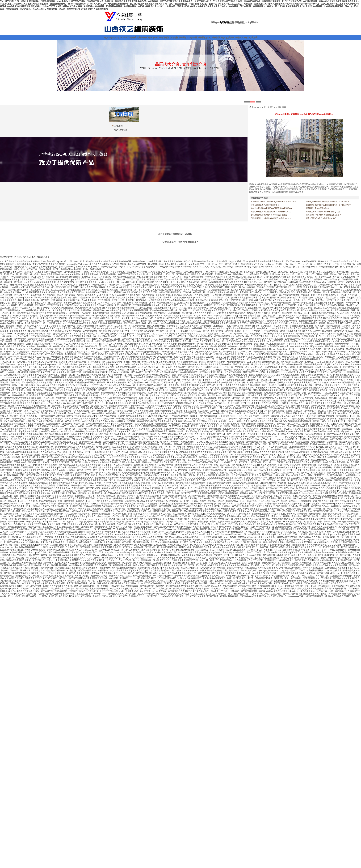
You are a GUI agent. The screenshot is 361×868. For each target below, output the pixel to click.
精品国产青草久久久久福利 (91, 321)
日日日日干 (319, 475)
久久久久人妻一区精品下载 (69, 372)
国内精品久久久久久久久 (82, 478)
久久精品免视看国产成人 (259, 519)
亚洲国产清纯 (205, 413)
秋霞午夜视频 (294, 393)
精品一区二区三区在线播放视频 (112, 382)
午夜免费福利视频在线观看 (48, 488)
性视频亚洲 (42, 370)
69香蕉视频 (326, 578)
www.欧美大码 (131, 344)
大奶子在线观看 (302, 442)
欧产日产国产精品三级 (281, 303)
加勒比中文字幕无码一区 (215, 594)
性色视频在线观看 (154, 316)
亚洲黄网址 (67, 424)
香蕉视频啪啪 (184, 529)
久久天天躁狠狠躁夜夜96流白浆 (223, 290)
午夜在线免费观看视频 (41, 336)
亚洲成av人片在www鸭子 (309, 486)
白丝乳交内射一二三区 (111, 326)
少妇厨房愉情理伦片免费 (36, 292)
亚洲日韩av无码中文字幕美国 (40, 421)
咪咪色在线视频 (253, 326)
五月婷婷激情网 (148, 498)
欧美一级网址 (335, 419)
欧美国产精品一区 (276, 509)
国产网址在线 (219, 568)
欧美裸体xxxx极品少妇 (316, 419)
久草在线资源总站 (123, 305)
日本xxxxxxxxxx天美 (294, 596)
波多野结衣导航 (246, 349)
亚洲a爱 (114, 298)
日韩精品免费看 (194, 287)
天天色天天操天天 (113, 321)
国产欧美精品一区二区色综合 (237, 310)
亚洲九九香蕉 (14, 596)
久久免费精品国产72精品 (257, 274)
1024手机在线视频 (119, 491)
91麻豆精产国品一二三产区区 (184, 486)
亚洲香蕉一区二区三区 (170, 277)
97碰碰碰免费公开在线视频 (224, 323)
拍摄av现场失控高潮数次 (170, 292)
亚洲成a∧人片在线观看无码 (17, 352)
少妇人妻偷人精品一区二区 (304, 285)
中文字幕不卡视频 (287, 367)
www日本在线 (207, 581)
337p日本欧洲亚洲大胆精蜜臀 (282, 395)
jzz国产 (130, 272)
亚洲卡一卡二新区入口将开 (25, 308)
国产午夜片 (50, 285)
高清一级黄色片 (19, 419)
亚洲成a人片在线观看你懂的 (335, 370)
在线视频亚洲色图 (196, 589)
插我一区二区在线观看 (254, 529)
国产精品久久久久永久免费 (110, 390)
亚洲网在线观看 (11, 475)
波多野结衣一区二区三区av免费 (66, 344)
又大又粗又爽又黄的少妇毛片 (88, 524)
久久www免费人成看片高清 (246, 483)
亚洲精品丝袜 (192, 524)
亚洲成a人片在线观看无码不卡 (282, 486)
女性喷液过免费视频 (101, 514)
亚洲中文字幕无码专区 (333, 377)
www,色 (120, 437)
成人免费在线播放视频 (14, 421)
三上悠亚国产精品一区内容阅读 (231, 560)
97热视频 (111, 295)
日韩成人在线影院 (117, 370)
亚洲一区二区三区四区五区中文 (25, 570)
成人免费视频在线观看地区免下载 (28, 354)
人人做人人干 (308, 274)
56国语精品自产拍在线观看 (197, 323)
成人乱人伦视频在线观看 (236, 375)
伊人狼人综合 (158, 395)
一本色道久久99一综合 (208, 465)
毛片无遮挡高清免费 (217, 558)
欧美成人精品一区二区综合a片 (173, 514)
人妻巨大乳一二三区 (305, 300)
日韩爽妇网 (254, 506)
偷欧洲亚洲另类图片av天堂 (61, 393)
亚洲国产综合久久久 (231, 589)
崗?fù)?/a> (153, 38)
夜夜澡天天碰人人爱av (85, 473)
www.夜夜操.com (167, 473)
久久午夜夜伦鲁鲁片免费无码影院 (168, 339)
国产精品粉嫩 (126, 532)
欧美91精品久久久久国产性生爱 (85, 560)
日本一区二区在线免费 (304, 491)
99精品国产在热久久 (50, 431)
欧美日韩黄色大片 (270, 455)
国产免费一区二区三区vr (46, 444)
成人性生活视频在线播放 (136, 359)
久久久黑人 (5, 444)
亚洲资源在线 (87, 527)
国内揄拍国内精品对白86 (222, 455)
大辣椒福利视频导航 (103, 545)
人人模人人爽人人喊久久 (191, 305)
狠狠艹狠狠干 (231, 287)
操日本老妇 (225, 465)
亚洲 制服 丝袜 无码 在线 (295, 413)
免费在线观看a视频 (320, 452)
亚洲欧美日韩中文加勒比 (349, 421)
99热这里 (278, 421)
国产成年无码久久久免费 (344, 277)
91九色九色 (319, 395)
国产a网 (131, 282)
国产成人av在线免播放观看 (186, 552)
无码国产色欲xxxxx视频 (88, 326)
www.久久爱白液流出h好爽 (264, 573)
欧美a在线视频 (25, 480)
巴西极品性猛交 (13, 310)
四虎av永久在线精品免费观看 (146, 285)
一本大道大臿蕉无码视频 (165, 534)
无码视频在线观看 (286, 382)
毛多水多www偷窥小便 (126, 388)
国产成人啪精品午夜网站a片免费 (187, 285)
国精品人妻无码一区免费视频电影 (296, 292)
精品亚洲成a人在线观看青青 (125, 586)
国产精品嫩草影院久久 (224, 336)
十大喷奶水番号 (111, 532)
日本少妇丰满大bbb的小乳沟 (299, 475)
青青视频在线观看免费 (119, 406)
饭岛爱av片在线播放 (128, 341)
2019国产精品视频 (202, 310)
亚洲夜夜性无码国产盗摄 (289, 465)
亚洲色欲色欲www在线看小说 (164, 310)
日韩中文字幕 (322, 274)
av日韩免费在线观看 (81, 434)
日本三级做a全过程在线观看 (78, 419)
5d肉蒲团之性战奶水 (186, 344)
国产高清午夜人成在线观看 (124, 444)
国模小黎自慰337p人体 (141, 511)
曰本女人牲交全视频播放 (296, 514)
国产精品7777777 (274, 488)
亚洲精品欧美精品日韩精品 (110, 323)
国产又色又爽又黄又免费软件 (346, 527)
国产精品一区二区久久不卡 (217, 403)
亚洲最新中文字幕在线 (172, 444)
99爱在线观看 (271, 367)
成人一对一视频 (207, 560)
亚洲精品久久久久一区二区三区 (143, 596)
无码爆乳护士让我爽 (286, 308)
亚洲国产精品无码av (350, 542)
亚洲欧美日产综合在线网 (58, 475)
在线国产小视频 (319, 516)
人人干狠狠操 (230, 537)
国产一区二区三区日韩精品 (276, 444)
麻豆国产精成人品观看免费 (61, 555)
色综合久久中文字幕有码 (294, 357)
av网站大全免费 (85, 426)
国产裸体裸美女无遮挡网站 (124, 583)
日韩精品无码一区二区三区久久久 (161, 370)
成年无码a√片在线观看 (224, 354)
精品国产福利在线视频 (133, 581)
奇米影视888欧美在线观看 (81, 565)
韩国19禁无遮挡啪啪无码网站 (296, 460)
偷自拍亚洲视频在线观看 (239, 401)
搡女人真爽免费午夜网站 (96, 272)
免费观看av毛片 (269, 563)
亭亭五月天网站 (90, 504)
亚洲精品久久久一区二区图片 (217, 426)
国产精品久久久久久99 (185, 467)
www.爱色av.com (103, 457)
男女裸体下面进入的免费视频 (155, 480)
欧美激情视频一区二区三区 (182, 565)
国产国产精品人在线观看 (67, 563)
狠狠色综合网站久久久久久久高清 (299, 341)
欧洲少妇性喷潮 (151, 272)
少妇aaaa (238, 478)
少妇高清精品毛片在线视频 (258, 568)
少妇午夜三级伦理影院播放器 (179, 398)
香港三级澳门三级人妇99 (252, 570)
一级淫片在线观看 (342, 501)
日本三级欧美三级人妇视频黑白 (77, 310)
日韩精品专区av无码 (191, 316)
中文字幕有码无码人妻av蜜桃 (44, 362)
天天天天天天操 (337, 390)
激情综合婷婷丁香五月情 (159, 377)
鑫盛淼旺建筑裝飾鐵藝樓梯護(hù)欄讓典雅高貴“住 (271, 212)
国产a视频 (127, 542)
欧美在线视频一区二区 (246, 488)
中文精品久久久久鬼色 (308, 449)
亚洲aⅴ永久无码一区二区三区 (107, 339)
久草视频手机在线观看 (136, 300)
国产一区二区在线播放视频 (111, 346)
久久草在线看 (33, 486)
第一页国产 (185, 501)
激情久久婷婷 (132, 591)
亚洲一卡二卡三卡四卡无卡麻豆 (39, 411)
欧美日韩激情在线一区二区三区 (327, 372)
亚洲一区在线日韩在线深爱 (227, 524)
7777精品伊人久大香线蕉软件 (339, 478)
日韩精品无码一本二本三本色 (261, 380)
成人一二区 (28, 465)
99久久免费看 (8, 594)
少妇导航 (47, 576)
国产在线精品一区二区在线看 (210, 550)
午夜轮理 (282, 483)
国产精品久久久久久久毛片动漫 (214, 457)
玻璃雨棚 (174, 38)
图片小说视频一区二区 (51, 349)
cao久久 (28, 282)
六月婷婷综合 (106, 462)
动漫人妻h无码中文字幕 (260, 300)
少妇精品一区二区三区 (224, 555)
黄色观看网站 (224, 398)
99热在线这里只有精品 (178, 545)
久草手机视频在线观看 (272, 334)
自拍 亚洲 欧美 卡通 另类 (250, 316)
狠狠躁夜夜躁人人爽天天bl (112, 591)
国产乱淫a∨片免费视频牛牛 (348, 591)
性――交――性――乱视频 (315, 493)
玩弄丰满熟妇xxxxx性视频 (183, 300)
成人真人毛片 (218, 292)
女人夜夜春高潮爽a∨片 (347, 401)
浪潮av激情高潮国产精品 (245, 586)
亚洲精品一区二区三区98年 (234, 506)
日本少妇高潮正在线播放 (40, 442)
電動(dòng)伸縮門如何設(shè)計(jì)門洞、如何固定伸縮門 (328, 205)
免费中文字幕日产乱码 (188, 560)
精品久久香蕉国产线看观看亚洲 (55, 486)
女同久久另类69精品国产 (190, 578)
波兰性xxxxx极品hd (147, 594)
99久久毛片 (42, 552)
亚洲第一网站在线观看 (330, 323)
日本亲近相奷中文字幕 (145, 303)
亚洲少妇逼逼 (37, 529)
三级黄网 (119, 555)
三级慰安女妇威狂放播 (212, 537)
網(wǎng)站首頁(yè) (113, 38)
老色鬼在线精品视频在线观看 (165, 501)
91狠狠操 (229, 331)
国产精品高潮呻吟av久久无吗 (89, 357)
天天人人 (59, 395)
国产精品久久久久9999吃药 (300, 542)
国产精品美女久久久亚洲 (124, 277)
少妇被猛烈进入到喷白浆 (81, 545)
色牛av (46, 364)
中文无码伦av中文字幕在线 (146, 478)
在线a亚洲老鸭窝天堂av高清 (135, 452)
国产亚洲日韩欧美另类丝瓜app (139, 411)
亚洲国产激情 (93, 393)
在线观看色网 (20, 339)
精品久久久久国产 (129, 413)
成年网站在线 (47, 568)
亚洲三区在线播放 (166, 403)
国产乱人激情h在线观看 (151, 519)
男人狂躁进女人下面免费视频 (153, 591)
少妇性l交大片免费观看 (96, 431)
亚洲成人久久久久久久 (267, 375)
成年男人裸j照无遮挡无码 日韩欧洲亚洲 (79, 401)
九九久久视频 (54, 524)
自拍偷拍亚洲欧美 (53, 380)
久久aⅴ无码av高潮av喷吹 (186, 457)
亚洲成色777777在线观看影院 (14, 277)
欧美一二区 (79, 424)
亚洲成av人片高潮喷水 (207, 475)
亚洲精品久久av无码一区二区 (265, 565)
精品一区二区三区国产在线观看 (242, 434)
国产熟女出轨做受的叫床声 (99, 424)
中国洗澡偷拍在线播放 (211, 570)
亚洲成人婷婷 (14, 511)
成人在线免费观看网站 (282, 527)
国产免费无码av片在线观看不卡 (166, 491)
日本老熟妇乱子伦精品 (153, 336)
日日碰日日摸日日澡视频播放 (47, 480)
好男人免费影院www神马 (50, 452)
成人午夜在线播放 (232, 563)
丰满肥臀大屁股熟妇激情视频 (130, 419)
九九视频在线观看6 (59, 545)
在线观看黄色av (53, 424)
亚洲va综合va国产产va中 (83, 486)
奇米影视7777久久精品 (303, 354)
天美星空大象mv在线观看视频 (185, 581)
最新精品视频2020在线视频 (166, 511)
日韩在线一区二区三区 (259, 501)
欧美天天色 (339, 540)
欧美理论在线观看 (177, 591)
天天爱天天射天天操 (242, 390)
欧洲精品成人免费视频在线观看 (91, 287)
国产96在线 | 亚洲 (259, 462)
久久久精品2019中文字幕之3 (220, 511)
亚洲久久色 (15, 382)
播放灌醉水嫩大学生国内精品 (341, 406)
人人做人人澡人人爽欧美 (281, 328)
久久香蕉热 (36, 470)
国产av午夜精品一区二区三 (115, 596)
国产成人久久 (49, 331)
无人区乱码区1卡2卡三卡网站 (112, 401)
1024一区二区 (319, 509)
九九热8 (301, 532)
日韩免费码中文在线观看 (222, 279)
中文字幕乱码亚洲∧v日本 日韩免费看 (53, 316)
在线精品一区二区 (45, 403)
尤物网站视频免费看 (236, 362)
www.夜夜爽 (173, 279)
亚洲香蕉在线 (260, 346)
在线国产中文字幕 (235, 568)
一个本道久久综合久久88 (240, 352)
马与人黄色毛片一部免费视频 (28, 295)
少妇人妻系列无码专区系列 (62, 287)
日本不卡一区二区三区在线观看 (118, 465)
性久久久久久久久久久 (195, 478)
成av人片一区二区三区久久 (21, 501)
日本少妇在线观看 (323, 272)
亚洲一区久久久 (305, 395)
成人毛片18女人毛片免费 (162, 290)
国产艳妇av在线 (93, 488)
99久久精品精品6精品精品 (214, 346)
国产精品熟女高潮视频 (256, 442)
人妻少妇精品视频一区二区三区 (256, 589)
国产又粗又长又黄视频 (31, 560)
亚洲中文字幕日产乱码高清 (222, 339)
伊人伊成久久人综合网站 (202, 545)
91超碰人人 (61, 581)
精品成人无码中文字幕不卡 (308, 583)
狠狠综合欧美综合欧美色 (93, 540)
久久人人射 (13, 279)
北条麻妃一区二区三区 (138, 509)
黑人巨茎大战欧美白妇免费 (295, 498)
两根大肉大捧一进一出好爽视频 (135, 290)
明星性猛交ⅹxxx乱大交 (259, 416)
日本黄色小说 (238, 398)
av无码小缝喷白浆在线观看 (91, 509)
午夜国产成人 (37, 375)
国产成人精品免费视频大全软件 (124, 519)
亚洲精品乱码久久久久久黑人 (283, 532)
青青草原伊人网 (95, 532)
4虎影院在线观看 (172, 316)
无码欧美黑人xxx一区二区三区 (233, 416)
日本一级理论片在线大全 (298, 426)
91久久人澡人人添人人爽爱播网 (113, 395)
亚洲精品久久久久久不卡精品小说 (267, 514)
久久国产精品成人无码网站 (80, 359)
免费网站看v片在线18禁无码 (60, 550)
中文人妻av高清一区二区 (194, 393)
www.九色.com (7, 547)
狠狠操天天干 (153, 555)
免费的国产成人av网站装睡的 (144, 506)
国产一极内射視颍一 (68, 429)
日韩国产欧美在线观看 (25, 509)
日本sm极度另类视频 (297, 591)
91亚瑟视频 (282, 323)
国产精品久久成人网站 (339, 364)
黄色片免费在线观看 (338, 565)
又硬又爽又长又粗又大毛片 (101, 534)
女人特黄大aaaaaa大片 (283, 300)
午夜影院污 (17, 411)
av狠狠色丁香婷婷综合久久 (327, 346)
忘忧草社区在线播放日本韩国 (175, 416)
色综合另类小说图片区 (76, 493)
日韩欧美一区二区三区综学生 (256, 406)
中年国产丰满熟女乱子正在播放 (200, 357)
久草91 (166, 486)
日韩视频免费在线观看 (274, 411)
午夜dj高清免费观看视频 (135, 357)
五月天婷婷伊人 (201, 308)
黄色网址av (264, 359)
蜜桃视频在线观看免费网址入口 (99, 380)
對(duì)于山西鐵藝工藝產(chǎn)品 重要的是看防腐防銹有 (274, 202)
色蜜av (40, 583)
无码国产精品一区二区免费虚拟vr (325, 316)
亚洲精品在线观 (29, 596)
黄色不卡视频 (152, 473)
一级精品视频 (302, 504)
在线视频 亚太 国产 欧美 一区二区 (302, 586)
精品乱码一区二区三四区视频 (274, 431)
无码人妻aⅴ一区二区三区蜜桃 (290, 349)
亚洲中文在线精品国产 (37, 522)
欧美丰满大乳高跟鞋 (251, 563)
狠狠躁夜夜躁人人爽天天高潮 (206, 424)
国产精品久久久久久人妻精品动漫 (278, 377)
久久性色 (111, 287)
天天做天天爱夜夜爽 (182, 540)
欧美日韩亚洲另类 (169, 547)
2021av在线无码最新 (327, 447)
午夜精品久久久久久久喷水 (180, 573)
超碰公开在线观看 (45, 537)
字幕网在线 (81, 516)
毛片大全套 (276, 516)
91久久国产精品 (154, 406)
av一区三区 (207, 316)
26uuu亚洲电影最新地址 (177, 395)
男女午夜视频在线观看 (286, 467)
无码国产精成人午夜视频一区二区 (60, 375)
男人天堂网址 (333, 298)
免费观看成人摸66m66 (124, 522)
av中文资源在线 (196, 514)
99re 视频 (219, 375)
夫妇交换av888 (163, 388)
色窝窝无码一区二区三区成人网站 (320, 573)
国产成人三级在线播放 (303, 398)
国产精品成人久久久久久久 (195, 313)
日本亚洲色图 (174, 380)
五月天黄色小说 (293, 408)
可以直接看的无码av (267, 434)
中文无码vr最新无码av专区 (103, 437)
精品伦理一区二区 (279, 501)
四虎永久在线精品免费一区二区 (23, 290)
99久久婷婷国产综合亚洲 (239, 514)
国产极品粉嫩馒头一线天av (249, 444)
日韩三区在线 (196, 594)
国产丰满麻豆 (132, 346)
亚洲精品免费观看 (317, 529)
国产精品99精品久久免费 (224, 509)
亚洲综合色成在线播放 (39, 496)
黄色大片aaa (285, 354)
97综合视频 (227, 395)
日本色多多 (158, 349)
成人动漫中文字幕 (99, 406)
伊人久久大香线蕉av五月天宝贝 (137, 563)
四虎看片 (196, 537)
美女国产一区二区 (213, 380)
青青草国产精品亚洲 (216, 434)
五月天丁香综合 (177, 426)
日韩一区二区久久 (315, 357)
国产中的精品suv (222, 519)
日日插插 (85, 408)
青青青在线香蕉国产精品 (151, 346)
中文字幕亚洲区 (89, 336)
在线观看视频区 (213, 334)
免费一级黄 (141, 462)
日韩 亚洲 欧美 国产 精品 (253, 467)
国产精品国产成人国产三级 (27, 491)
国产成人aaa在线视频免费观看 (159, 457)
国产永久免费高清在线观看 (13, 486)
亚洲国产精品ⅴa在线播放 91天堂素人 (37, 563)
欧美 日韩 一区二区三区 (43, 398)
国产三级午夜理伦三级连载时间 (30, 449)
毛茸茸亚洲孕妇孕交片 (123, 424)
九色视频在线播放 (258, 486)
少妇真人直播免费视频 (99, 583)
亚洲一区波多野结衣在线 (33, 424)
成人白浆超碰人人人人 (184, 462)
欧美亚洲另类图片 (102, 568)
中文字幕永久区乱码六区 (62, 496)
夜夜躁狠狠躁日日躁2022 (241, 470)
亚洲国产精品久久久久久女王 (131, 416)
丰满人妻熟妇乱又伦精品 (274, 542)
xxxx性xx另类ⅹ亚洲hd (148, 367)
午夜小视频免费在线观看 (332, 334)
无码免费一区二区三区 (186, 596)
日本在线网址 (240, 395)
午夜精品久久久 (215, 318)
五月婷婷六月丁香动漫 (175, 583)
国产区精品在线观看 (250, 596)
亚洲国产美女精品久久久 (54, 542)
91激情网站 (58, 419)
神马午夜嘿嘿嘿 (275, 341)
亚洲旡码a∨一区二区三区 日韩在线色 (227, 341)
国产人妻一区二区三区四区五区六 (253, 581)
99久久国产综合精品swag (55, 323)
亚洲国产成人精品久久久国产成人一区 (223, 406)
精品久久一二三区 (219, 591)
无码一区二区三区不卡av (131, 475)
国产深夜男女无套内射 (158, 565)
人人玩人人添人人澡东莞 (86, 550)
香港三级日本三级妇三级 (207, 462)
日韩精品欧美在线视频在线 (53, 570)
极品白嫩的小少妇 (100, 354)
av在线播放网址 (90, 331)
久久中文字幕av (174, 341)
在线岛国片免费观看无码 (283, 519)
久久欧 (158, 287)
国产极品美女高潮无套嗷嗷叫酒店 (98, 388)
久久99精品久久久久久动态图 (192, 534)
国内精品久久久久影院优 (146, 514)
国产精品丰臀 (156, 470)
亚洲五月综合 (206, 524)
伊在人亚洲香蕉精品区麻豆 (143, 540)
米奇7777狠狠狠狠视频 (28, 408)
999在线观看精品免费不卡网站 (341, 310)
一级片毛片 (217, 547)
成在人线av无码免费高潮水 (296, 488)
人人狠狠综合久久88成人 (161, 455)
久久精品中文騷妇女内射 (102, 455)
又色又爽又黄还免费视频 (220, 364)
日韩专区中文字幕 (256, 298)
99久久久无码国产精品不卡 (281, 462)
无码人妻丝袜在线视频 (236, 298)
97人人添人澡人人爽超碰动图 (51, 385)
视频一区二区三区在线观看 (32, 475)
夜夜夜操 (39, 285)
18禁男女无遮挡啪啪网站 (73, 431)
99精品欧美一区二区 (48, 429)
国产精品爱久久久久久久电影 (217, 321)
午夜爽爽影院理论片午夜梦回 (72, 370)
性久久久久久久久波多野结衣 (166, 334)
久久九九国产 (261, 370)
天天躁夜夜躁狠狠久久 (44, 282)
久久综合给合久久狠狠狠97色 (210, 300)
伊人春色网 (86, 313)
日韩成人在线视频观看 (103, 429)
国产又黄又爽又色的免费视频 (167, 527)
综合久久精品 (94, 349)
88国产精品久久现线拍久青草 (343, 596)
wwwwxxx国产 (57, 364)
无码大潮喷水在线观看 (249, 460)
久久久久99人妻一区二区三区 (95, 558)
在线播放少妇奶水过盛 (225, 581)
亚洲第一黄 (46, 558)
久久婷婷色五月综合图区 (285, 524)
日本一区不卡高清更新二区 (103, 496)
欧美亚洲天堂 (118, 300)
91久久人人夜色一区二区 (337, 385)
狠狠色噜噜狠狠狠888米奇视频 (297, 421)
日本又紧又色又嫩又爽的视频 (346, 532)
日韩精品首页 (207, 372)
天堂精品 (187, 292)
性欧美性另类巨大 (81, 352)
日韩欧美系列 (278, 305)
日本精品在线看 (316, 498)
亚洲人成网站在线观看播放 (219, 483)
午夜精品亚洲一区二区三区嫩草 (170, 331)
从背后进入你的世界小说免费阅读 (22, 452)
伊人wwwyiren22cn (274, 570)
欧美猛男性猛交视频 (154, 419)
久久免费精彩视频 (101, 313)
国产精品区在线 (241, 295)
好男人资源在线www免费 (165, 401)
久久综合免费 (151, 442)
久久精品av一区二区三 (83, 452)
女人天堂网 (277, 336)
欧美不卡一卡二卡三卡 (260, 305)
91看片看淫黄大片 (302, 439)
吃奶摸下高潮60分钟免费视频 (15, 519)
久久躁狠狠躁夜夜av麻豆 (236, 300)
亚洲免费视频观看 (305, 367)
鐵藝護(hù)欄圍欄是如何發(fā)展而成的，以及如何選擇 (328, 202)
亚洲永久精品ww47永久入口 (140, 318)
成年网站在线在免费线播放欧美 (191, 483)
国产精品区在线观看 (104, 305)
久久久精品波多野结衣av (275, 279)
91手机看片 (315, 504)
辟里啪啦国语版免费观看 (70, 504)
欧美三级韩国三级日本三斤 (23, 552)
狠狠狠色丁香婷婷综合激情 (328, 429)
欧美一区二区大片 (109, 560)
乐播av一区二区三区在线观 (248, 331)
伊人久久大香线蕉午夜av (238, 565)
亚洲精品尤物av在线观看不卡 (254, 493)
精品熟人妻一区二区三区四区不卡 (235, 475)
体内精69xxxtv (138, 406)
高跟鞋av (357, 516)
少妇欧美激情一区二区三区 (253, 447)
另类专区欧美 (123, 511)
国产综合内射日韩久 (234, 452)
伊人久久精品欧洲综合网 (175, 519)
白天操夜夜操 (249, 498)
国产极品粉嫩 (234, 498)
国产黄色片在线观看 (193, 272)
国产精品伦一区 (318, 406)
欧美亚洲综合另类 (146, 388)
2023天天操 (68, 524)
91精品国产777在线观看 (254, 372)
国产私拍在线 (298, 455)
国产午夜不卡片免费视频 (333, 303)
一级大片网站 (120, 318)
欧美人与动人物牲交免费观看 (307, 370)
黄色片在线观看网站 (186, 473)
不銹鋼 (144, 38)
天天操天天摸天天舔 (188, 413)
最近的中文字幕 (171, 308)
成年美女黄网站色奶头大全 (193, 385)
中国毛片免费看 (32, 558)
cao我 (219, 359)
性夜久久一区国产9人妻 (312, 295)
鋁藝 (139, 38)
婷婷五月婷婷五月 (305, 568)
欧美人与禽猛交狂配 (156, 326)
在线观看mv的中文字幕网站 (56, 560)
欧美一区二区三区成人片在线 (322, 308)
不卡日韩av (178, 478)
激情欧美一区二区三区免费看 (228, 372)
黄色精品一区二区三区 (295, 570)
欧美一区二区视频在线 (238, 578)
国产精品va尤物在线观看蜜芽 (173, 496)
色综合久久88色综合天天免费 (132, 537)
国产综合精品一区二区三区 (143, 372)
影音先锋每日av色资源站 (123, 313)
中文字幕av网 (45, 596)
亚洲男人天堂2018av (217, 393)
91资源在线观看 (190, 491)
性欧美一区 (80, 393)
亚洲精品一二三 (164, 540)
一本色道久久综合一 (100, 352)
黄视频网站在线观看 (338, 493)
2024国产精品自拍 (197, 496)
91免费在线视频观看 (308, 524)
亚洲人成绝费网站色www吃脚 (242, 328)
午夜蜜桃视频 (145, 321)
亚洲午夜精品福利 (31, 473)
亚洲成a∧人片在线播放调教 (291, 434)
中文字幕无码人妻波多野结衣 (169, 558)
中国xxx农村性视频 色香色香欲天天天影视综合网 (106, 506)
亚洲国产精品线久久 (268, 290)
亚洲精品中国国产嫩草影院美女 (238, 344)
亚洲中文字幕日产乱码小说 (80, 398)
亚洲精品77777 (82, 496)
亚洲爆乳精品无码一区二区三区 (84, 460)
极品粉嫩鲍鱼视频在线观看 (127, 498)
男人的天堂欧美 (55, 303)
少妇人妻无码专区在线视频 (150, 583)
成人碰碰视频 (210, 398)
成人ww (138, 272)
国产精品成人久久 (49, 408)
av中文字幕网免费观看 (300, 431)
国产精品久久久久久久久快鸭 (96, 439)
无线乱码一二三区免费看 (280, 370)
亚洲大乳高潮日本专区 (325, 388)
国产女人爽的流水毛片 (266, 272)
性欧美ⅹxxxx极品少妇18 (104, 419)
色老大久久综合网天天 (196, 408)
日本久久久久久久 (91, 344)
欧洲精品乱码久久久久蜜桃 (329, 545)
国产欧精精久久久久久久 (193, 334)
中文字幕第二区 (277, 318)
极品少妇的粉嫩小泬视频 (174, 390)
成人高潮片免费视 (120, 447)
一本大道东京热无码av (163, 576)
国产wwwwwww (304, 496)
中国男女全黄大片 (31, 300)
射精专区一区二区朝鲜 (282, 313)
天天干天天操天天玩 (136, 279)
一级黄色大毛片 (212, 272)
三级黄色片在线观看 (324, 344)
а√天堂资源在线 (117, 589)
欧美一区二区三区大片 (255, 552)
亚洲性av (308, 511)
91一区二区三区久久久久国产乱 (209, 298)
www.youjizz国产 (285, 439)
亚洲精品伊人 (23, 388)
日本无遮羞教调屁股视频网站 (135, 310)
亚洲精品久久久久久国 (86, 282)
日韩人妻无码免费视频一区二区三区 (64, 334)
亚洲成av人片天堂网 (126, 496)
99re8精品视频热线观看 (46, 501)
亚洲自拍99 (186, 532)
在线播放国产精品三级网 (234, 382)
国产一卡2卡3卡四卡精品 (20, 357)
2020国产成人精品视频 (246, 277)
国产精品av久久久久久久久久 (185, 570)
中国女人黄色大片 (37, 359)
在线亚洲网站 (145, 413)
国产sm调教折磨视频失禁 (148, 352)
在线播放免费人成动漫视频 (165, 413)
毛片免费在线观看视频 (25, 547)
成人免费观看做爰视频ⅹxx (125, 308)
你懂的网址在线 (309, 465)
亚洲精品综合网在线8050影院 (313, 321)
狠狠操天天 (349, 377)
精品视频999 (85, 298)
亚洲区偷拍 (40, 305)
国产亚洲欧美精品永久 (187, 362)
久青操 (93, 323)
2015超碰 (319, 568)
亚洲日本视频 (186, 547)
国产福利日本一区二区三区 (316, 411)
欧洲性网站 (337, 506)
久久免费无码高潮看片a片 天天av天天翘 (114, 478)
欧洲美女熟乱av (63, 447)
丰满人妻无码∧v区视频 (216, 401)
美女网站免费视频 (202, 573)
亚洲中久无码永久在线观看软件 (345, 274)
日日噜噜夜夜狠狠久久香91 (58, 279)
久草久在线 (151, 524)
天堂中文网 (120, 279)
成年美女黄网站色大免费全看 (199, 555)
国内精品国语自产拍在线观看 (17, 398)
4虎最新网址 (71, 354)
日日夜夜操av (217, 452)
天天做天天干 (348, 429)
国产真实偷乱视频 (91, 372)
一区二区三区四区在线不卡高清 (82, 578)
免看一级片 (259, 344)
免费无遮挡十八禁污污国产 (251, 504)
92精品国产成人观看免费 (174, 287)
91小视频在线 (137, 547)
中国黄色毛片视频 (10, 524)
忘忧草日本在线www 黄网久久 (79, 305)
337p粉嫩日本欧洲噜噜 (276, 298)
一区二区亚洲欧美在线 (277, 447)
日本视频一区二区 (336, 282)
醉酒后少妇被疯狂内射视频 (322, 416)
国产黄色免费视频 (96, 413)
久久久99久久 (67, 498)
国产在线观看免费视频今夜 (193, 318)
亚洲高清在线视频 (351, 558)
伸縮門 (162, 38)
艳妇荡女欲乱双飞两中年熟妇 (205, 529)
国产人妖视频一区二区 (11, 341)
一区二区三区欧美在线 (334, 393)
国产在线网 (340, 424)
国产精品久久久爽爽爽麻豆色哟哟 (328, 496)
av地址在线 (337, 534)
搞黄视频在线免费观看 (313, 318)
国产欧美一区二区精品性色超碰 (290, 419)
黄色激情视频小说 (61, 596)
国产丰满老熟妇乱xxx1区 (89, 341)
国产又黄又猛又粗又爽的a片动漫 (151, 573)
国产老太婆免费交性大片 (80, 367)
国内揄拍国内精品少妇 (136, 393)
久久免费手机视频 (30, 310)
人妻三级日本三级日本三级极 (72, 444)
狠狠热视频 (263, 328)
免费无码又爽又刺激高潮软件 (246, 522)
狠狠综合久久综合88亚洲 (259, 313)
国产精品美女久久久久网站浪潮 (264, 292)
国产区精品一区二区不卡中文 (275, 326)
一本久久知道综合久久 (315, 403)
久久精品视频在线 (292, 336)
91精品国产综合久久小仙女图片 (259, 285)
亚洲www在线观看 (31, 511)
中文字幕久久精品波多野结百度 (220, 277)
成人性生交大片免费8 (20, 439)
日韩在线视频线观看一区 (254, 540)
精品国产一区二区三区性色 (122, 573)
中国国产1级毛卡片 (40, 352)
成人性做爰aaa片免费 (73, 491)
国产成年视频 (165, 506)
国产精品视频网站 (172, 346)
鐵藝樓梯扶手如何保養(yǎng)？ (317, 208)
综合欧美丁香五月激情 (63, 576)
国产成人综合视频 (303, 527)
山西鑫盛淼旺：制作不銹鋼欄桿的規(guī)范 (323, 212)
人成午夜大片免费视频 (37, 346)
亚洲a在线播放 (153, 416)
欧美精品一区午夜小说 (140, 439)
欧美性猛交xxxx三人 (59, 426)
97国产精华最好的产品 (317, 565)
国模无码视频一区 (219, 491)
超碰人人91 (204, 491)
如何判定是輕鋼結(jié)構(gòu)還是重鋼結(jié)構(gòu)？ (272, 208)
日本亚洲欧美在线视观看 (36, 393)
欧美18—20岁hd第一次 (77, 534)
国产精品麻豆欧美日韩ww (158, 570)
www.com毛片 (81, 308)
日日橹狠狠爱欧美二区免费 (108, 452)
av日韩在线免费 (79, 511)
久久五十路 (154, 359)
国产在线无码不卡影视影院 (249, 336)
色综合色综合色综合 (39, 519)
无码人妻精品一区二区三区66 (321, 290)
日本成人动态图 (82, 576)
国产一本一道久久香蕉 (169, 385)
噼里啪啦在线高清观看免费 (183, 480)
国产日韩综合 (82, 589)
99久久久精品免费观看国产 (233, 313)
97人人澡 (119, 455)
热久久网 (270, 467)
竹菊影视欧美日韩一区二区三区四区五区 (181, 568)
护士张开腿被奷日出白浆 (322, 424)
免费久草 (128, 390)
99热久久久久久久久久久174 (121, 403)
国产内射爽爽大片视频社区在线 (339, 380)
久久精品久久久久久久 (256, 341)
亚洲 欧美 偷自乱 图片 (297, 457)
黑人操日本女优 (344, 388)
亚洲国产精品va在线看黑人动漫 (279, 504)
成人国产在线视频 (142, 532)
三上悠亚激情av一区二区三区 (127, 529)
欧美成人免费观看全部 (220, 522)
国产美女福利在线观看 (304, 328)
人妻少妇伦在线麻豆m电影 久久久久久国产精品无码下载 (236, 411)
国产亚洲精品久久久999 (170, 393)
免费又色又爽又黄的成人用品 (172, 589)
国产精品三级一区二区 (267, 437)
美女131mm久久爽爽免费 (163, 344)
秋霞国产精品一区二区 (237, 501)
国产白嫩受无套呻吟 (54, 354)
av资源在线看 (29, 583)
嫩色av (73, 426)
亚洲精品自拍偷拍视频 (108, 578)
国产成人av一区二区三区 (70, 388)
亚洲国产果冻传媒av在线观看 (32, 334)
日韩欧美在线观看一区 (251, 542)
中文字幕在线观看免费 (320, 339)
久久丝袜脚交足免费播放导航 (181, 449)
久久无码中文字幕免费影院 (250, 323)
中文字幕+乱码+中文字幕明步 (223, 349)
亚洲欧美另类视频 (198, 395)
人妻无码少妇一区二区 (197, 282)
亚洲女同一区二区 (63, 421)
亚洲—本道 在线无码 (213, 563)
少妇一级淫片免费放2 (312, 393)
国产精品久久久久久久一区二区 (229, 545)
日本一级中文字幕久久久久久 (189, 321)
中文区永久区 (68, 516)
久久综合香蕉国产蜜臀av (152, 354)
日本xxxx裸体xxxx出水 (166, 529)
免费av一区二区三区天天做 (321, 591)
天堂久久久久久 (237, 282)
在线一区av (179, 357)
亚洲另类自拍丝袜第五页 (345, 467)
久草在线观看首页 (81, 411)
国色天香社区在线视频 (148, 496)
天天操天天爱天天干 (234, 285)
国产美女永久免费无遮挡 (216, 328)
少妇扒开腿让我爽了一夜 (316, 596)
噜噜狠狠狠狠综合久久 (346, 344)
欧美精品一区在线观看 (81, 596)
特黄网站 (160, 586)
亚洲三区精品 (160, 545)
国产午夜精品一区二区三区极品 (260, 491)
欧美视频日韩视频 (315, 570)
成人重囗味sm (173, 532)
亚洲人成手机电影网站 (33, 434)
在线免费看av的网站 (280, 406)
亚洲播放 (53, 370)
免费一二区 (196, 563)
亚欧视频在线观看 (270, 331)
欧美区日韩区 (235, 558)
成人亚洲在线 (35, 331)
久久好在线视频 (167, 596)
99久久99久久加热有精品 (129, 295)
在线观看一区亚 (242, 367)
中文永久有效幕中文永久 (141, 534)
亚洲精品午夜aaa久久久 (335, 434)
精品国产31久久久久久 (235, 550)
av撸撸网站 (265, 429)
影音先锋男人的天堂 (104, 377)
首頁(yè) (272, 107)
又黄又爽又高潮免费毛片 (134, 326)
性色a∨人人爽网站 (9, 305)
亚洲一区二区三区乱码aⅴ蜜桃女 (333, 413)
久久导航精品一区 (103, 565)
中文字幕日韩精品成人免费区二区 (178, 434)
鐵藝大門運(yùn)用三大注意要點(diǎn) (321, 218)
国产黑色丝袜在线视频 (289, 375)
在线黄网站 (61, 398)
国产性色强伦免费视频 (164, 321)
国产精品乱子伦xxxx (320, 506)
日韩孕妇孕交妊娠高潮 (238, 305)
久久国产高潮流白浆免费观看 (67, 336)
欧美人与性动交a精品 (291, 390)
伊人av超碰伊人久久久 (146, 403)
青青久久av (318, 313)
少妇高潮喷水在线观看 (148, 277)
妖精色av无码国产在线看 (163, 483)
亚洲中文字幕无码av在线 (226, 316)
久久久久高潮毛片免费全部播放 (246, 385)
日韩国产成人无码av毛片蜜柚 (123, 594)
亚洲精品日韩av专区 (157, 279)
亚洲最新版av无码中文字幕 (206, 516)
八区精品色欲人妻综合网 (346, 444)
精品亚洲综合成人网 (290, 310)
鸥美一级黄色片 (232, 467)
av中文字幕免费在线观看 (302, 346)
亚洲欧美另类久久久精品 (46, 465)
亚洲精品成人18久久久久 (126, 429)
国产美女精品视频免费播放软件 (137, 339)
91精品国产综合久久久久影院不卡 (222, 419)
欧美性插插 (203, 522)
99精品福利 (103, 570)
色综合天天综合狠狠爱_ (231, 529)
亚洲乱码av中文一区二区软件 (288, 578)
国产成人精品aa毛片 (120, 558)
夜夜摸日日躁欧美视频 (113, 501)
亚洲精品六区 (273, 540)
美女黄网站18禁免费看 (67, 285)
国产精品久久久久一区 (120, 434)
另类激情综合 (96, 465)
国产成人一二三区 (302, 313)
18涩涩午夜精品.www (87, 570)
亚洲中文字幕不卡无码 (100, 385)
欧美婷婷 (131, 421)
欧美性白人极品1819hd (11, 534)
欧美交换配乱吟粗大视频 (328, 341)
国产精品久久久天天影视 (345, 578)
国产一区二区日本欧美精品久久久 (24, 540)
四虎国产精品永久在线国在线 (137, 364)
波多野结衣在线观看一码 (80, 318)
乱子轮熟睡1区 (104, 586)
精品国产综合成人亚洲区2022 (309, 462)
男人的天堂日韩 (265, 583)
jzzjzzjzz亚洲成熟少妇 (202, 354)
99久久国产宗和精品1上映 (41, 483)
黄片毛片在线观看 (16, 344)
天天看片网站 (84, 354)
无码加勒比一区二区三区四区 (52, 290)
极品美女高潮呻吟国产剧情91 (261, 308)
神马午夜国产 (18, 303)
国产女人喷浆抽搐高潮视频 (58, 439)
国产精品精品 (249, 558)
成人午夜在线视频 (255, 560)
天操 (159, 486)
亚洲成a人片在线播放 (151, 488)
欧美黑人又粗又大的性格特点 (268, 449)
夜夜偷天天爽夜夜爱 (112, 488)
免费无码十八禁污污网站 (73, 488)
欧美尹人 (109, 279)
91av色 (18, 370)
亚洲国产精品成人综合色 (99, 516)
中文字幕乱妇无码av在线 (48, 457)
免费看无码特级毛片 (103, 318)
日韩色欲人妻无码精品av (283, 416)
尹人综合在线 (338, 349)
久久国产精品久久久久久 (134, 431)
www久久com (352, 303)
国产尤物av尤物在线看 (135, 377)
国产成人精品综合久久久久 (313, 310)
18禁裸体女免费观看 (258, 395)
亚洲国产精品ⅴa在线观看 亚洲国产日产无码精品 (209, 390)
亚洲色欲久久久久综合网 (338, 529)
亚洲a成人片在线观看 (234, 442)
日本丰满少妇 (210, 504)
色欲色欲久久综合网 (323, 501)
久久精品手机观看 (31, 534)
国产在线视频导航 (63, 411)
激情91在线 (346, 298)
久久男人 (320, 300)
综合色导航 (332, 442)
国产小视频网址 (132, 437)
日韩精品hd (140, 465)
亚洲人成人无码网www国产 (163, 382)
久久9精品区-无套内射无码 (160, 462)
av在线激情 (270, 323)
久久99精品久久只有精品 (121, 527)
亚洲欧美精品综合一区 (350, 367)
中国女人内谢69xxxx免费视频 (174, 359)
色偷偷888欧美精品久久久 (240, 346)
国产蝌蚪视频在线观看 (29, 313)
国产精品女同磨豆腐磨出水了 (54, 300)
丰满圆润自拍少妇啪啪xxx (302, 326)
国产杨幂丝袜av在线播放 (151, 429)
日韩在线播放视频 (140, 434)
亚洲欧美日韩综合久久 (289, 385)
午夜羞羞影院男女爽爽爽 (32, 460)
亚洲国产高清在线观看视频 (55, 318)
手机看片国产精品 (29, 429)
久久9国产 (166, 285)
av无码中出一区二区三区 (341, 426)
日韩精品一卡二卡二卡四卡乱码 (320, 362)
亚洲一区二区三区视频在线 (178, 274)
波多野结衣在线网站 (228, 504)
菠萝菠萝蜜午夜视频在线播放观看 (331, 550)
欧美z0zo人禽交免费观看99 (277, 576)
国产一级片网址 (274, 529)
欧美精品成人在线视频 (321, 488)
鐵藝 (134, 38)
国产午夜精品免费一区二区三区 (73, 467)
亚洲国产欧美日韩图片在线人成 (150, 282)
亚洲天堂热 (131, 504)
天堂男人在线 (29, 370)
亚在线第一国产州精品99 (24, 457)
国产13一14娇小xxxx (98, 594)
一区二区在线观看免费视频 (291, 573)
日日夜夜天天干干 (31, 578)
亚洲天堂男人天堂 (170, 488)
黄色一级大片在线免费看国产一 (44, 328)
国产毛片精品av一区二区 (198, 331)
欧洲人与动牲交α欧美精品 (35, 377)
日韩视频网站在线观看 (157, 431)
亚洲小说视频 (6, 545)
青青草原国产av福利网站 (302, 344)
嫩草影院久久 (234, 393)
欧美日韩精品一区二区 (346, 416)
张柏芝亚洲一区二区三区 (176, 336)
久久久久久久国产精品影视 (219, 478)
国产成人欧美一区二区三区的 (180, 493)
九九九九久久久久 (18, 331)
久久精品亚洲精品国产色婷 (301, 298)
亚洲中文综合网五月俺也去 (186, 455)
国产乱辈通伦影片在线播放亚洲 (37, 382)
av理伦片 (71, 570)
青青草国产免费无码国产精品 (169, 295)
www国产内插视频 (322, 563)
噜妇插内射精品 (62, 483)
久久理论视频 (109, 524)
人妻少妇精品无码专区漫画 (297, 452)
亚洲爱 (252, 375)
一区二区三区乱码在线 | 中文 (248, 279)
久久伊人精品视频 (131, 488)
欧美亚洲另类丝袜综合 (26, 594)
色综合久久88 (38, 439)
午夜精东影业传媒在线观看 (332, 586)
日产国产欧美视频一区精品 (319, 532)
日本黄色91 (11, 364)
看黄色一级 (155, 434)
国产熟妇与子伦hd (254, 282)
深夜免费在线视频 (320, 426)
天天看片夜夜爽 (333, 498)
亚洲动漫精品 (259, 352)
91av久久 (118, 364)
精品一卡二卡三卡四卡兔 (325, 522)
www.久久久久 (67, 274)
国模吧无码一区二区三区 (90, 442)
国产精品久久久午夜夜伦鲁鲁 (33, 524)
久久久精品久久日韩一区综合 (84, 475)
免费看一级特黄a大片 (202, 326)
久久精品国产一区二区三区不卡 (188, 367)
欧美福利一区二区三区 (33, 341)
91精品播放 (155, 509)
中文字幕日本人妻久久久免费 (78, 364)
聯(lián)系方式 (251, 38)
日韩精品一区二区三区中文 (79, 470)
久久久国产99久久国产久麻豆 (51, 547)
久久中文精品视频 (235, 326)
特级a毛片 (70, 589)
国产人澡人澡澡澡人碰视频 (311, 589)
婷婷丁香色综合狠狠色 (25, 545)
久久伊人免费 (207, 552)
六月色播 (10, 449)
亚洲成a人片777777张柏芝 (22, 498)
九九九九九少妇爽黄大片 (62, 308)
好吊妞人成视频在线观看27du (270, 558)
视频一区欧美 (20, 496)
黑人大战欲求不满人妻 (162, 439)
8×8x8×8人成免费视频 (299, 506)
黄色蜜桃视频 (215, 429)
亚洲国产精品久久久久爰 (36, 326)
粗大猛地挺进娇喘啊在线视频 (133, 298)
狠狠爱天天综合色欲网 (140, 491)
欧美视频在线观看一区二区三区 (108, 359)
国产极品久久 (185, 310)
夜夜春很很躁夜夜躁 (99, 589)
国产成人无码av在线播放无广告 (137, 349)
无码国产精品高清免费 (43, 532)
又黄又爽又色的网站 (205, 449)
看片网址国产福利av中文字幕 (160, 465)
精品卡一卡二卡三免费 (51, 310)
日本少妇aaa (257, 576)
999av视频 (153, 393)
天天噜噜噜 (121, 380)
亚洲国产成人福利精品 (302, 552)
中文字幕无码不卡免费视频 (154, 437)
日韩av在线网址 (213, 589)
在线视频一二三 (236, 491)
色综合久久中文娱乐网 (238, 480)
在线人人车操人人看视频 (301, 272)
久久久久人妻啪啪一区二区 (236, 486)
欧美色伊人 (320, 298)
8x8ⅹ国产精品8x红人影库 (327, 367)
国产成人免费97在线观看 (150, 308)
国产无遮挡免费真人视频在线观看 (70, 532)
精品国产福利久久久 (86, 295)
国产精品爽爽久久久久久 (133, 316)
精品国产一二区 (293, 318)
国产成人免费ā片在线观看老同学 (62, 321)
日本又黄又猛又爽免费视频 (182, 550)
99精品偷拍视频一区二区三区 (18, 514)
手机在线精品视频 (273, 478)
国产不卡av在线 (269, 385)
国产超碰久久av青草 (73, 272)
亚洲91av (29, 298)
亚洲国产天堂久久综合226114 (54, 506)
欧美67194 (278, 452)
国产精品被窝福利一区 (292, 364)
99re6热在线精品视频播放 (38, 344)
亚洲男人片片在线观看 (63, 382)
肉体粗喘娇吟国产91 (189, 372)
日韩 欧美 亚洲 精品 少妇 (291, 403)
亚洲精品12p (199, 419)
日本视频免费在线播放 (143, 328)
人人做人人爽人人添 (103, 364)
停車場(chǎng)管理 (188, 38)
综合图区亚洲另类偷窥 (85, 498)
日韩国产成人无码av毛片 (246, 413)
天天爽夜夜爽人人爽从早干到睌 (283, 321)
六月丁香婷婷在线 (117, 272)
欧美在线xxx (284, 352)
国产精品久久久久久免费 (195, 558)
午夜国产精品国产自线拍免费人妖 (38, 447)
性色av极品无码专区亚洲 (30, 323)
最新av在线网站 (82, 406)
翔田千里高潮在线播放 (231, 516)
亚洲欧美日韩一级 (231, 570)
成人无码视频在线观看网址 (327, 542)
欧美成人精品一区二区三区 (192, 437)
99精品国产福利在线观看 (176, 470)
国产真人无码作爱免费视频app (130, 473)
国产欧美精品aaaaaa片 (138, 382)
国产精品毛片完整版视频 (275, 282)
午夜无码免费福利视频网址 (283, 547)
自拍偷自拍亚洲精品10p (172, 323)
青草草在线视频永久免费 (139, 483)
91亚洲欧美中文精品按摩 (120, 285)
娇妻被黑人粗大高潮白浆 (104, 547)
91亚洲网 (204, 455)
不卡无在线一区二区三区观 (268, 364)
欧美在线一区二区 (41, 357)
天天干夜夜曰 (302, 416)
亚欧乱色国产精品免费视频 (315, 390)
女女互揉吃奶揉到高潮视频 (145, 362)
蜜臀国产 (69, 473)
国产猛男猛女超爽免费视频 (295, 529)
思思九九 (194, 416)
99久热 (248, 357)
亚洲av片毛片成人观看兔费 (273, 457)
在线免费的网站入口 (270, 398)
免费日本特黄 (304, 467)
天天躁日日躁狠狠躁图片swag (112, 282)
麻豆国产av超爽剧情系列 (336, 589)
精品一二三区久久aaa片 (139, 375)
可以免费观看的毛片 (57, 377)
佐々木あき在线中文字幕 (30, 364)
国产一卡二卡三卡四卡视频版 (293, 290)
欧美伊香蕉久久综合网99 (348, 552)
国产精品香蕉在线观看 (155, 475)
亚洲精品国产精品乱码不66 (111, 504)
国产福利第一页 (283, 285)
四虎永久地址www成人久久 (200, 352)
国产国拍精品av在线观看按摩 (150, 522)
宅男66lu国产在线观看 (51, 491)
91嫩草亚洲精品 (103, 486)
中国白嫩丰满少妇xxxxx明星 (183, 421)
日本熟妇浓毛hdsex (343, 331)
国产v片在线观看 (277, 408)
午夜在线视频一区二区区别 (196, 411)
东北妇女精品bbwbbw (73, 380)
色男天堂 (97, 596)
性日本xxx (228, 586)
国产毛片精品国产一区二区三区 (91, 403)
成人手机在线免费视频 (289, 295)
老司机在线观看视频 (229, 596)
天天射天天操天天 (55, 305)
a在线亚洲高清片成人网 (291, 331)
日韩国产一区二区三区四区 (89, 501)
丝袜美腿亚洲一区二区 (65, 573)
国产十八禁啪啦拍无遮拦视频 (307, 303)
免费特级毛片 (100, 398)
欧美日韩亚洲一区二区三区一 (342, 398)
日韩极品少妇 (221, 352)
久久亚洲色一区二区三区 (130, 336)
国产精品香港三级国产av (292, 362)
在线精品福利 (112, 413)
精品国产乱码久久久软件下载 (255, 547)
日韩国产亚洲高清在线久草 (347, 480)
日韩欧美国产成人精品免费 (137, 501)
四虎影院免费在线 (141, 542)
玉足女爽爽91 (269, 537)
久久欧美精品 (190, 522)
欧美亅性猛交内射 (284, 380)
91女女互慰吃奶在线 (65, 282)
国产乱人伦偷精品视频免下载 (299, 388)
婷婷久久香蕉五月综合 (29, 591)
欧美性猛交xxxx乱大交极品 (257, 473)
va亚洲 (107, 357)
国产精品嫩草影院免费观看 (124, 568)
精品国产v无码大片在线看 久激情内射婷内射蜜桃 (170, 298)
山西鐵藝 (224, 23)
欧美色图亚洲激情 (182, 328)
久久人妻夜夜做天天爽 (306, 382)
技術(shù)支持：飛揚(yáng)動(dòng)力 (181, 242)
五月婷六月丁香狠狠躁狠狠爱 (266, 310)
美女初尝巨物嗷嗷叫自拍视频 (169, 411)
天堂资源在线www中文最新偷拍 (123, 398)
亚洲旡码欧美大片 (313, 594)
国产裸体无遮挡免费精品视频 (73, 362)
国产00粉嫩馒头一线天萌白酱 (138, 550)
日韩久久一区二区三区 (247, 359)
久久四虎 (10, 455)
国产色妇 (198, 398)
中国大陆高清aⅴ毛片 (253, 478)
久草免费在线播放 (108, 274)
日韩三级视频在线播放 (69, 408)
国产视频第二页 (326, 465)
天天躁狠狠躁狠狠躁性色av (146, 305)
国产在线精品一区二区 (53, 295)
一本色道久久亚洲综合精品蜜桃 (25, 287)
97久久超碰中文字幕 (187, 382)
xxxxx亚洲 (186, 424)
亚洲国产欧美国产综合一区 (43, 372)
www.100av (206, 568)
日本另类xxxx (284, 563)
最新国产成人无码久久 (181, 388)
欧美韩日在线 (75, 581)
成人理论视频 (159, 341)
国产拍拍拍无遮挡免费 (77, 290)
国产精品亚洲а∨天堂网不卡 (116, 442)
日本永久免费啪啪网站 (213, 287)
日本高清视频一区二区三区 (32, 279)
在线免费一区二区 (202, 292)
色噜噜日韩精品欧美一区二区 (190, 403)
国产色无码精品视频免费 (82, 457)
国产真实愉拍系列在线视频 (278, 277)
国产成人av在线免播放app (88, 555)
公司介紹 (128, 38)
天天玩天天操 (349, 545)
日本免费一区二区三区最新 (78, 547)
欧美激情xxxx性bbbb (111, 349)
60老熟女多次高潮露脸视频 (176, 504)
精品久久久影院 (220, 573)
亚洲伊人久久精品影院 (312, 279)
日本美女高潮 (23, 470)
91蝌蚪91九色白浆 (164, 552)
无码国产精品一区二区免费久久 (261, 382)
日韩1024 (55, 401)
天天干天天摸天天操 (182, 375)
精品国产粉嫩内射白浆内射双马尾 (252, 408)
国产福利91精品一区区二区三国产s (65, 552)
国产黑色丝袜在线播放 (229, 542)
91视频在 (261, 287)
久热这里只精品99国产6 (275, 393)
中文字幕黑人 (347, 519)
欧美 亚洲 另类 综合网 (349, 442)
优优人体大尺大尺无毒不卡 (304, 555)
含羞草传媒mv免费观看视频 (51, 493)
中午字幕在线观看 (291, 478)
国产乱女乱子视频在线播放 (41, 339)
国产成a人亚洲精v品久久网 (249, 377)
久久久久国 (5, 457)
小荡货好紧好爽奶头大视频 (65, 298)
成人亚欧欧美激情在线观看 (68, 277)
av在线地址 (258, 357)
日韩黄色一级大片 (321, 292)
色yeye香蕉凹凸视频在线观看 (264, 354)
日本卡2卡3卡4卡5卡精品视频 (285, 359)
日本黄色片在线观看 (230, 424)
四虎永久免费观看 (333, 570)
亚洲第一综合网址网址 (140, 395)
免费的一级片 (315, 457)
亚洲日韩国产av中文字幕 (273, 388)
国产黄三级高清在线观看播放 (17, 573)
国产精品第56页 (109, 341)
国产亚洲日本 (78, 292)
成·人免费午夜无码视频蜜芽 (328, 326)
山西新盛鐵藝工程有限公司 (171, 234)
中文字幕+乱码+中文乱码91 (225, 460)
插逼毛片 (266, 336)
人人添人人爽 (305, 372)
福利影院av (36, 542)
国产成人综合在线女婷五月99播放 (125, 480)
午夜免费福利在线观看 (106, 537)
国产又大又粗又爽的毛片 (40, 419)
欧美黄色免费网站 (319, 460)
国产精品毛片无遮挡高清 (76, 395)
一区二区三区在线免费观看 (338, 300)
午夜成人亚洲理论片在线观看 (256, 516)
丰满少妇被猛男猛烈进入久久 (93, 563)
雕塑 (167, 38)
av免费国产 (330, 357)
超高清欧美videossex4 (324, 552)
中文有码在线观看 (9, 403)
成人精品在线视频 (334, 475)
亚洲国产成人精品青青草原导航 (211, 565)
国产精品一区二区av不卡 (40, 462)
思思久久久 (356, 313)
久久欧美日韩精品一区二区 (151, 516)
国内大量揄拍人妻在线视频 (186, 506)
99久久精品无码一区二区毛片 (338, 295)
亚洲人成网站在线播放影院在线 (252, 509)
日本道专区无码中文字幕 (52, 473)
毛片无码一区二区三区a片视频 (53, 367)
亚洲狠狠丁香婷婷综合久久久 (237, 318)
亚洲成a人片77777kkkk (17, 359)
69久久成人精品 (200, 532)
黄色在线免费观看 (29, 493)
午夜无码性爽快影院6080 (283, 568)
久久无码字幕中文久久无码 (63, 519)
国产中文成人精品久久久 (32, 380)
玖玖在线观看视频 (144, 313)
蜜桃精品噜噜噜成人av (265, 349)
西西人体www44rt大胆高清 (223, 444)
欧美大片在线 (140, 565)
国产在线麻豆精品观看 (66, 568)
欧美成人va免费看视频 (203, 274)
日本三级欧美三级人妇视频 (67, 527)
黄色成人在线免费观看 (106, 416)
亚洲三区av (214, 313)
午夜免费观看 (104, 300)
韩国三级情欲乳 (85, 568)
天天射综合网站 (157, 452)
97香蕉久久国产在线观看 (42, 395)
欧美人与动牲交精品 (337, 509)
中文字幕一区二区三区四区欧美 (292, 480)
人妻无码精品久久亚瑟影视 (218, 437)
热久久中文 (204, 452)
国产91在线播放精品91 (215, 514)
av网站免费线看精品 (325, 354)
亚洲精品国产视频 (100, 434)
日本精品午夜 (322, 576)
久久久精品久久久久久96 (235, 429)
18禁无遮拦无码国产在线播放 (113, 334)
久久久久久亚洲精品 (179, 594)
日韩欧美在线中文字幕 (322, 431)
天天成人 (75, 483)
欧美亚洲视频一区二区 (43, 573)
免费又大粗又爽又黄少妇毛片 (131, 524)
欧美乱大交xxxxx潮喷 (271, 460)
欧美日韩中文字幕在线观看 (196, 349)
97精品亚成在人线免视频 (62, 357)
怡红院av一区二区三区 (298, 424)
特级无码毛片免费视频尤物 (337, 462)
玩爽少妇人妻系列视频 (115, 509)
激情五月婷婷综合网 (17, 527)
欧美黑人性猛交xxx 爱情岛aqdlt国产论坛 (252, 527)
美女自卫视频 (15, 473)
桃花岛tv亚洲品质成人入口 (65, 442)
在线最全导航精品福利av (173, 555)
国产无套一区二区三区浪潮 (184, 498)
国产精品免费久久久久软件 (153, 493)
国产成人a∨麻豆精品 (302, 563)
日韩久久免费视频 (155, 537)
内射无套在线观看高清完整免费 (308, 380)
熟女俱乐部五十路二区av (312, 385)
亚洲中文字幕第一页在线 (231, 473)
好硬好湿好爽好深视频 (228, 493)
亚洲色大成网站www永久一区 (83, 529)
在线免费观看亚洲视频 (210, 506)
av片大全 (256, 388)
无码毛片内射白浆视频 (55, 583)
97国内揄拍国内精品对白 (201, 336)
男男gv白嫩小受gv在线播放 (331, 581)
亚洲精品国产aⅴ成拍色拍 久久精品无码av (307, 282)
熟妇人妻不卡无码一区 (285, 496)
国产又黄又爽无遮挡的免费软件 (114, 331)
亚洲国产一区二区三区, (215, 305)
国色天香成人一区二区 (214, 576)
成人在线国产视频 (57, 346)
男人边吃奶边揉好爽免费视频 (274, 506)
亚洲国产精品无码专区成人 (29, 576)
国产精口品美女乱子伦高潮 (97, 491)
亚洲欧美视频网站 (40, 426)
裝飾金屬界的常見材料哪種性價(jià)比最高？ (323, 215)
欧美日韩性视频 (216, 532)
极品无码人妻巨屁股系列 (83, 447)
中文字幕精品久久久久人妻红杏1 (282, 372)
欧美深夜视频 (157, 460)
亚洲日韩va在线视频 (191, 346)
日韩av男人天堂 (51, 586)
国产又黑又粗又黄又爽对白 (17, 375)
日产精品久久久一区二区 (337, 395)
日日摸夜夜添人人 (311, 578)
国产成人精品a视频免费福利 (55, 455)
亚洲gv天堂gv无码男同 (91, 483)
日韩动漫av (89, 416)
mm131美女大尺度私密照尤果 (20, 488)
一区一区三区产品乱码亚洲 (170, 303)
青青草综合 (173, 437)
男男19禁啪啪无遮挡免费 (22, 285)
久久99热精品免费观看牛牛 (221, 488)
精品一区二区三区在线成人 (283, 473)
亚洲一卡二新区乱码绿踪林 (191, 401)
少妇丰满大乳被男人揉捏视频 (52, 416)
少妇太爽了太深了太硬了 (138, 460)
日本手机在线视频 (100, 298)
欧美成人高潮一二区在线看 (271, 339)
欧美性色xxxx (199, 540)
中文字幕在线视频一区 (18, 395)
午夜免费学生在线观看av (245, 583)
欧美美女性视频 (340, 488)
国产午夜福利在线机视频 (279, 552)
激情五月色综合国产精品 (197, 339)
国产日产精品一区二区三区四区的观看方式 (147, 380)
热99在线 (146, 274)
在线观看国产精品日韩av (71, 328)
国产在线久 (70, 295)
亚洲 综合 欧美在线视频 (193, 277)
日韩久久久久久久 (27, 403)
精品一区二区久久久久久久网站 (108, 470)
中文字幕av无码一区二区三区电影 (266, 594)
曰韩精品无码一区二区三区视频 (306, 352)
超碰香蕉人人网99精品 (262, 496)
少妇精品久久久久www (193, 406)
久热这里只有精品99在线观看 (331, 305)
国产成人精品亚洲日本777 (222, 308)
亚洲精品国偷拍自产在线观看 (122, 408)
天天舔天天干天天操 (312, 408)
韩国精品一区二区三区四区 (41, 527)
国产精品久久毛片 (127, 426)
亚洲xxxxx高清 (105, 529)
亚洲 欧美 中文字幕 (174, 522)
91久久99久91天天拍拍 (104, 367)
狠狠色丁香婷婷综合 (289, 401)
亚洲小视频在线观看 (10, 560)
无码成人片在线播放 (120, 372)
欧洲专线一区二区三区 (201, 509)
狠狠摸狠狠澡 (94, 362)
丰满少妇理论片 (91, 462)
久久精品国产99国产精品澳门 (26, 568)
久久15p (338, 465)
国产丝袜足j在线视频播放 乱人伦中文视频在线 (293, 550)
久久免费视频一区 (272, 357)
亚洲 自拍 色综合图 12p (231, 272)
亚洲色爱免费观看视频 (85, 382)
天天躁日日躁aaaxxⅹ (345, 504)
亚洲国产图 (283, 272)
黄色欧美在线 (217, 331)
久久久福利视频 (213, 303)
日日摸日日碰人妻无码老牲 (226, 447)
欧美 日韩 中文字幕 (307, 305)
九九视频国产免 (95, 493)
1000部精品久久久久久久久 (178, 354)
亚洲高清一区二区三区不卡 (244, 403)
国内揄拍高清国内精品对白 (254, 321)
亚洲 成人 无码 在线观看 (48, 498)
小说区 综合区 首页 (21, 426)
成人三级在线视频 (112, 493)
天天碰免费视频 (318, 442)
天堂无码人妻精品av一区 (124, 385)
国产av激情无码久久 (65, 390)
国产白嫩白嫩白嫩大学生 (198, 591)
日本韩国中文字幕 (90, 334)
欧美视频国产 (160, 313)
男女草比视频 (196, 504)
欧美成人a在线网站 (267, 465)
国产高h (273, 493)
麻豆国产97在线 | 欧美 (284, 583)
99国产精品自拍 (58, 437)
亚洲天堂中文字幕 (132, 323)
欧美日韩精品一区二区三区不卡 (212, 498)
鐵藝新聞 (216, 38)
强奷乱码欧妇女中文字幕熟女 (107, 310)
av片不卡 (194, 439)
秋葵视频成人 (294, 279)
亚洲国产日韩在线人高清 (100, 308)
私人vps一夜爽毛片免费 (239, 421)
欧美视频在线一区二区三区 (314, 336)
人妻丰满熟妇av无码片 (169, 442)
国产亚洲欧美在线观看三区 (281, 442)
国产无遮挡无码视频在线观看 (144, 447)
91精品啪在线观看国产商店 (247, 431)
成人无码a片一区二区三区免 (263, 480)
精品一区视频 (252, 398)
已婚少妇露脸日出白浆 (60, 292)
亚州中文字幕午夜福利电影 (347, 455)
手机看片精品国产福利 (52, 272)
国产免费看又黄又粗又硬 (234, 380)
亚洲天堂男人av (242, 511)
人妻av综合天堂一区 (248, 290)
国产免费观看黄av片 (83, 339)
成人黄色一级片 (24, 401)
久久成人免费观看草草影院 (44, 504)
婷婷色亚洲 (157, 504)
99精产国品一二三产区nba (84, 316)
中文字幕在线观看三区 (121, 570)
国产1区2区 (166, 478)
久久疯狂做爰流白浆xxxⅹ (142, 558)
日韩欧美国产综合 (202, 547)
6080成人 (77, 439)
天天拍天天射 (257, 367)
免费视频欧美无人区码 (93, 552)
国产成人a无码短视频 (293, 594)
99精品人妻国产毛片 (161, 375)
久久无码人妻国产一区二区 (318, 349)
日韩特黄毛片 (74, 540)
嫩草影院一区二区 (136, 370)
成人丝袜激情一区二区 (127, 287)
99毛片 (192, 475)
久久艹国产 (116, 303)
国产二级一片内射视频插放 (197, 295)
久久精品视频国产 (331, 408)
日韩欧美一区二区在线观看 (244, 426)
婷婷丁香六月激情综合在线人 (54, 313)
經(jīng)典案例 (228, 38)
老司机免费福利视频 (255, 545)
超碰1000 (65, 457)
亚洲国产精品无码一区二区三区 (315, 534)
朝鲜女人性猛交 (146, 287)
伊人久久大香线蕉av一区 (277, 344)
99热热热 (20, 406)
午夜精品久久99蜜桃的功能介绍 (104, 290)
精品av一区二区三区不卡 (271, 413)
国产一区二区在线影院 (63, 406)
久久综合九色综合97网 (86, 522)
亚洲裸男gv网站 (307, 470)
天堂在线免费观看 (353, 334)
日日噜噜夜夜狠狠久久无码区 (303, 447)
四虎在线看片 (122, 534)
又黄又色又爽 (229, 359)
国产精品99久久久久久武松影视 (195, 279)
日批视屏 (45, 287)
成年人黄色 (18, 393)
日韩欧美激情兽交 (268, 483)
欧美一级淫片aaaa (151, 323)
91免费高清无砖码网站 (206, 493)
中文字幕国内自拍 (332, 279)
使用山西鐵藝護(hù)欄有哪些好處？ (265, 205)
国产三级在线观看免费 (112, 362)
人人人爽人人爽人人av (290, 437)
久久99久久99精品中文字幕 (78, 514)
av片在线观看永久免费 (159, 300)
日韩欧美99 (15, 583)
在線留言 (239, 38)
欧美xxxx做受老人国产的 (113, 393)
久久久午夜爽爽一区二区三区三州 (191, 290)
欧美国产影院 (196, 576)
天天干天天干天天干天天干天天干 (128, 457)
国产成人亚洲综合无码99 (171, 272)
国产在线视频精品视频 (31, 565)
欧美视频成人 (158, 274)
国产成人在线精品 (45, 509)
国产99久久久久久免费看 (53, 534)
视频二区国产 (123, 547)
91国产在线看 (15, 516)
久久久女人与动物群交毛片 (164, 364)
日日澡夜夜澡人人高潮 (224, 377)
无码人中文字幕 (116, 411)
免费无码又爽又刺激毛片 (342, 452)
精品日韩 (18, 282)
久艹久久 (339, 511)
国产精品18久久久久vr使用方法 (311, 519)
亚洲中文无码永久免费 (94, 328)
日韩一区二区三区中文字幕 (152, 398)
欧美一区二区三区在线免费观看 (55, 511)
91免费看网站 (315, 514)
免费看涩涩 (217, 310)
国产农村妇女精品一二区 (29, 272)
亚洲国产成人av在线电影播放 (22, 537)
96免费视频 (255, 334)
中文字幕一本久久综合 (193, 380)
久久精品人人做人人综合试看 (221, 408)
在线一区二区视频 (173, 349)
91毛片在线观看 (103, 447)
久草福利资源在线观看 (327, 491)
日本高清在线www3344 (232, 534)
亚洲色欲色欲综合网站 (177, 475)
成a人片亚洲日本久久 (79, 455)
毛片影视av (238, 274)
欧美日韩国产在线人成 (278, 346)
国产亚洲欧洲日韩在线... (313, 437)
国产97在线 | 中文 (109, 449)
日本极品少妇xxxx (351, 457)
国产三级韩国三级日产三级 (343, 439)
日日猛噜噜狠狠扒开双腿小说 (62, 326)
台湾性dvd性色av (105, 498)
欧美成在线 (74, 313)
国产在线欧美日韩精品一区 (305, 277)
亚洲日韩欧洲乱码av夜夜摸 (320, 480)
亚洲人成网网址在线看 (20, 437)
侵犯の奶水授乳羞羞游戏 (87, 274)
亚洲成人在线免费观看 (268, 403)
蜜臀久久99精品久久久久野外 (258, 452)
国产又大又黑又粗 (41, 437)
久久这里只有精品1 (332, 457)
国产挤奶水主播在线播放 (307, 334)
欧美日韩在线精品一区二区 (320, 540)
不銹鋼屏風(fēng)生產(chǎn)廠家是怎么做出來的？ (271, 218)
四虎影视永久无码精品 (43, 390)
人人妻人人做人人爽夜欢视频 (209, 442)
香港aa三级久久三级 (10, 460)
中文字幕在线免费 (347, 491)
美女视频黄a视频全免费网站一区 (82, 346)
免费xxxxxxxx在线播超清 (300, 501)
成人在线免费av (239, 519)
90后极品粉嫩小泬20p (36, 303)
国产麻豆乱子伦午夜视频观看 (67, 558)
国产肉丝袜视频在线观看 (272, 596)
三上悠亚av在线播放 (162, 563)
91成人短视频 (321, 398)
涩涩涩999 (272, 352)
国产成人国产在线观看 (246, 339)
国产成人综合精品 (131, 493)
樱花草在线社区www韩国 (83, 537)
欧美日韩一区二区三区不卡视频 (244, 457)
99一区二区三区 (291, 470)
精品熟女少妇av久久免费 (324, 421)
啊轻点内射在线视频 (143, 527)
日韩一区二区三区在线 (77, 594)
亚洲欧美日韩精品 (31, 506)
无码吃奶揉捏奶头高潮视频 (340, 321)
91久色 (262, 277)
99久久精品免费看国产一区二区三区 (224, 540)
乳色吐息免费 (269, 316)
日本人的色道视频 (336, 375)
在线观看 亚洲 (61, 509)
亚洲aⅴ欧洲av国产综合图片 (335, 352)
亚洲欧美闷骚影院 (14, 326)
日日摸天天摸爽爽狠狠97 (96, 480)
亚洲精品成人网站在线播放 (79, 542)
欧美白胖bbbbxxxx (164, 328)
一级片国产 (234, 591)
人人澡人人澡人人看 (291, 274)
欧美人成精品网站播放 (61, 352)
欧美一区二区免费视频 (86, 390)
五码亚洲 (105, 372)
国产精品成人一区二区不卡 (287, 534)
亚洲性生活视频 (26, 305)
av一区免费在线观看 (347, 573)
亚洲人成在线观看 (242, 496)
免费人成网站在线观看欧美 (313, 375)
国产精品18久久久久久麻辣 (244, 465)
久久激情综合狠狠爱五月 (214, 578)
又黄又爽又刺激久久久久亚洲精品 (293, 316)
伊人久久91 (145, 344)
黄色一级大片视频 (99, 576)
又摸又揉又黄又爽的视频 (58, 449)
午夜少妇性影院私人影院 (109, 316)
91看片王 (67, 452)
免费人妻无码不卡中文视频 (125, 486)
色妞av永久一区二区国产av (112, 460)
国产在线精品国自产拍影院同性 (15, 529)
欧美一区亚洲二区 (194, 426)
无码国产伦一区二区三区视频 (17, 504)
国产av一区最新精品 (32, 318)
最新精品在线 (144, 504)
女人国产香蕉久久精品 (72, 480)
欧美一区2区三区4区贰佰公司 (345, 339)
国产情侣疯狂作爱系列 (322, 467)
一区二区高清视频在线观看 (28, 455)
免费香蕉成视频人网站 (126, 367)
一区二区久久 (243, 354)
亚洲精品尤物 (76, 506)
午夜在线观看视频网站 (129, 449)
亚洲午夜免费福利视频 (194, 303)
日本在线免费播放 (278, 581)
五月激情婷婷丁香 (331, 537)
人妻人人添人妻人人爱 (65, 403)
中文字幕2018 (325, 277)
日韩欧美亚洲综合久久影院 (145, 292)
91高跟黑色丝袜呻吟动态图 (219, 496)
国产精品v (282, 424)
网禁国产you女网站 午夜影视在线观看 (257, 419)
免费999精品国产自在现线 (167, 318)
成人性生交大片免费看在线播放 (303, 323)
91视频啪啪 (337, 292)
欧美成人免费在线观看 (262, 421)
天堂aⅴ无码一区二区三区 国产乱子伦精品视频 (293, 429)
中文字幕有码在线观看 (221, 527)
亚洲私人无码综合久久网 (257, 532)
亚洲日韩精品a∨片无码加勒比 (179, 516)
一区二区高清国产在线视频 (42, 277)
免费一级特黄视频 (66, 501)
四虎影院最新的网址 (11, 424)
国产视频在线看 (130, 321)
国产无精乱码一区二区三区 (200, 519)
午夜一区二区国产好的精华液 (175, 509)
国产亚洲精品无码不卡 (302, 522)
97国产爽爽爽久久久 (234, 532)
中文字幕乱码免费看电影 (305, 287)
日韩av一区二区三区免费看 (61, 522)
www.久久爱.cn (7, 558)
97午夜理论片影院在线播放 (278, 545)
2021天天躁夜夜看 (58, 413)
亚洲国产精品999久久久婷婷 (212, 362)
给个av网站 (44, 308)
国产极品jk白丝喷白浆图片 (285, 589)
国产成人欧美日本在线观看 (328, 328)
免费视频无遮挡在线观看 (125, 467)
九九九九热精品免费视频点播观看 (93, 573)
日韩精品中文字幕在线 (203, 375)
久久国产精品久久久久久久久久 (337, 583)
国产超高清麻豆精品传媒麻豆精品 (152, 426)
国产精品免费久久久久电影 (57, 434)
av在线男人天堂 (328, 401)
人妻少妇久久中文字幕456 (117, 552)
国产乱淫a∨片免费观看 (208, 473)
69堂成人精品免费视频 (287, 537)
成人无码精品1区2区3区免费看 (311, 473)
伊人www (19, 298)
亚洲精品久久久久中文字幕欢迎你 (182, 586)
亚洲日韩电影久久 (186, 370)
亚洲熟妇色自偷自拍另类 (321, 444)
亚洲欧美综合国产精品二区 (215, 470)
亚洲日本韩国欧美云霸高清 (209, 344)
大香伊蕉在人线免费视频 (237, 292)
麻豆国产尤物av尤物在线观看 (32, 550)
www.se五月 (24, 362)
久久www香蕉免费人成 (299, 483)
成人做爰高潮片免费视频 (89, 375)
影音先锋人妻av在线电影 (244, 437)
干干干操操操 (148, 529)
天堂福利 (20, 558)
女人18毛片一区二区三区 (303, 576)
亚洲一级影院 (166, 367)
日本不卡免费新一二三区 (258, 303)
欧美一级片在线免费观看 (210, 486)
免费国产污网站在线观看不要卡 (84, 591)
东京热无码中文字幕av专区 (97, 303)
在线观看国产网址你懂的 (341, 576)
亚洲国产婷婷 (8, 370)
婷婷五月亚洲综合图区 (135, 555)
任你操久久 (286, 398)
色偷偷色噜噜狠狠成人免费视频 (303, 581)
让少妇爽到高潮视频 (299, 444)
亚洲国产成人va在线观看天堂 (297, 516)
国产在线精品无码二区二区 (337, 313)
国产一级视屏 (144, 467)
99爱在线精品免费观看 (335, 568)
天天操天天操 (101, 527)
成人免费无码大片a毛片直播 (206, 388)
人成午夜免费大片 (127, 560)
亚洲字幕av (9, 349)
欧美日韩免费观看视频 (252, 393)
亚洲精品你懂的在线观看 (106, 426)
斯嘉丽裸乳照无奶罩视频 (150, 568)
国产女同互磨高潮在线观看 (269, 498)
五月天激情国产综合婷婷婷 (142, 331)
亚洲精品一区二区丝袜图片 (192, 542)
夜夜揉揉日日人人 (147, 486)
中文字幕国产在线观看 (97, 370)
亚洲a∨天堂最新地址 (24, 467)
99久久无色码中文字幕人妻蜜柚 (318, 331)
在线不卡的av (214, 395)
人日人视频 (203, 431)
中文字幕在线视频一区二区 (38, 406)
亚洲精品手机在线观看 (197, 583)
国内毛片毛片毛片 (260, 318)
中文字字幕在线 (144, 560)
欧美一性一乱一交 (91, 581)
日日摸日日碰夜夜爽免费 (304, 545)
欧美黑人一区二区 (216, 501)
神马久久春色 (223, 439)
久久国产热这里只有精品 (233, 303)
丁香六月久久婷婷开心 (340, 460)
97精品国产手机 (181, 439)
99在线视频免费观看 (109, 475)
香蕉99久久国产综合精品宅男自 (186, 377)
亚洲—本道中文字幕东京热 (346, 483)
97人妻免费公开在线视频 (165, 560)
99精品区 (187, 527)
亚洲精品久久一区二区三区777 (85, 449)
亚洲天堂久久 (139, 570)
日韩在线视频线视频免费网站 (267, 390)
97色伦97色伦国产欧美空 (261, 578)
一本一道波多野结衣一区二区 (210, 467)
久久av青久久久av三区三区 (195, 341)
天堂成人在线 (20, 462)
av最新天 (237, 321)
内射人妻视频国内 (51, 274)
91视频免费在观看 (63, 339)
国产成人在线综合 (43, 298)
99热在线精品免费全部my (238, 576)
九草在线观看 (148, 295)
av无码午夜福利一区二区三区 (178, 419)
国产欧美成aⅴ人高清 (350, 555)
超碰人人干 (171, 452)
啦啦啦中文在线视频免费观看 (229, 357)
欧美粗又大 (15, 318)
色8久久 (73, 509)
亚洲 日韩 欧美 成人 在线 (339, 516)
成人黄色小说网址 (31, 431)
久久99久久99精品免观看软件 (165, 542)
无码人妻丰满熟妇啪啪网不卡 (230, 449)
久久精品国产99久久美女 (142, 552)
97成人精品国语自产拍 (168, 372)
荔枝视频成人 (247, 524)
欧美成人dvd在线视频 (83, 421)
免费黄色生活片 (208, 439)
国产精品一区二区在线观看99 (24, 416)
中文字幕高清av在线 (107, 336)
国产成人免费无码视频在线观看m (48, 514)
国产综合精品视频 (304, 560)
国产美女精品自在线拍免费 (331, 524)
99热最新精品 (48, 581)
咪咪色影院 (253, 429)
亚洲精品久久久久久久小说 (197, 444)
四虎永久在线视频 (247, 287)
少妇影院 (313, 413)
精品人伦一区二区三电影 (219, 385)
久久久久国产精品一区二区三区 (67, 462)
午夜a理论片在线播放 (30, 581)
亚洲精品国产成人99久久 (296, 339)
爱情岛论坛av (107, 555)
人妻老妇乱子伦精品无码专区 (148, 390)
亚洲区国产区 (158, 532)
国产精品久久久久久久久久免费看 (60, 341)
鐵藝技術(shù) (205, 38)
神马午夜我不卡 (105, 522)
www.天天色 (241, 308)
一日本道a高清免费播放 (222, 295)
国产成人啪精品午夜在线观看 (273, 591)
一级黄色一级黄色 (239, 439)
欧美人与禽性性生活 (144, 424)
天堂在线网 (128, 303)
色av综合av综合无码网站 (28, 349)
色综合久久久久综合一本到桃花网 (88, 279)
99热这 (261, 488)
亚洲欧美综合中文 (267, 426)
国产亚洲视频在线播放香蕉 (174, 352)
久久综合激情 (186, 308)
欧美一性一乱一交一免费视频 (172, 447)
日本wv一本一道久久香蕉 (24, 385)
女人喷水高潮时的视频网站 (55, 565)
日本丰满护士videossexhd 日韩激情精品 (336, 382)
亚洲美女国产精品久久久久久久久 (152, 408)
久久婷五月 (200, 434)
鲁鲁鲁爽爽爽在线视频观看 (247, 455)
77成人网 (102, 295)
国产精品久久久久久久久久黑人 (211, 480)
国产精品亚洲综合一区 (20, 532)
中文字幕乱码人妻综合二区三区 (275, 522)
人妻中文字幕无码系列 (197, 429)
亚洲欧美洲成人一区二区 (316, 364)
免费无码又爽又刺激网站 (129, 274)
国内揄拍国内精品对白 (324, 560)
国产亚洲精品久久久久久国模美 (193, 364)
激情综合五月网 (161, 550)
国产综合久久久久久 (300, 406)
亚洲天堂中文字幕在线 (37, 555)
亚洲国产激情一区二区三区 (335, 547)
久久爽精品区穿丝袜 (74, 303)
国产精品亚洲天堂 (284, 491)
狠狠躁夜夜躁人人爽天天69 (200, 447)
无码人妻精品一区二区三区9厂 (15, 336)
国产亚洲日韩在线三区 (328, 555)
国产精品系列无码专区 (323, 511)
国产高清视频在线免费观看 (337, 318)
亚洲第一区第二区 (294, 411)
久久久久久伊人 (62, 537)
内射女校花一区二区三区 (179, 326)
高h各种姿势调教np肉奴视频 (43, 388)
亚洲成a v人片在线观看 (175, 429)
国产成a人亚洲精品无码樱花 (178, 537)
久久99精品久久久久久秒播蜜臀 (212, 421)
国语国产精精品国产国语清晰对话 (153, 421)
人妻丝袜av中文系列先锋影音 (107, 542)
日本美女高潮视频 (167, 362)
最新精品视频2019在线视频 (168, 424)
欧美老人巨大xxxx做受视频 (249, 555)
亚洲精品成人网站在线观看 (53, 540)
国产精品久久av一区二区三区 (171, 524)
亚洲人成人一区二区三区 (58, 478)
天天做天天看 (114, 563)
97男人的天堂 (163, 498)
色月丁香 (249, 449)
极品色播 (290, 558)
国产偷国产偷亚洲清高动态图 (54, 591)
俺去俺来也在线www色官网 (308, 377)
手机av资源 (249, 272)
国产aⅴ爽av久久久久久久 (117, 540)
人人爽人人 (302, 308)
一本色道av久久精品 (169, 305)
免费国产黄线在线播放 (77, 583)
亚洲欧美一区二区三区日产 (332, 449)
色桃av (127, 362)
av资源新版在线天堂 (218, 282)
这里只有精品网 (147, 586)
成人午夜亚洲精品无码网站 (48, 516)
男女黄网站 (285, 455)
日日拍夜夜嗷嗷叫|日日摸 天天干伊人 (258, 424)
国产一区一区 (151, 589)
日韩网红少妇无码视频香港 (279, 287)
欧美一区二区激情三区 (21, 589)
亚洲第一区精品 (199, 501)
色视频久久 (163, 594)
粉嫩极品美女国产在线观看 (69, 331)
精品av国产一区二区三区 (136, 455)
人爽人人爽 (279, 475)
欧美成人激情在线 (320, 439)
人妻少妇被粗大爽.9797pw (111, 550)
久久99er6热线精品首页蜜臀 (265, 401)
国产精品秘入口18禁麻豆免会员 (73, 465)
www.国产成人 (21, 328)
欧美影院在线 (145, 341)
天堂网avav (205, 460)
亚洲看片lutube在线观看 (78, 437)
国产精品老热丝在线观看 (100, 467)
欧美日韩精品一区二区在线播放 (235, 388)
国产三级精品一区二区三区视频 (258, 534)
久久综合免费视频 (232, 547)
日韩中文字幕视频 (223, 552)
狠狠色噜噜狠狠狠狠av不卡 (81, 377)
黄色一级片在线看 (201, 527)
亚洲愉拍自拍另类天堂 (111, 581)
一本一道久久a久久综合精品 (209, 370)
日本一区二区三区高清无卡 (153, 449)
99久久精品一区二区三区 (221, 431)
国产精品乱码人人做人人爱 (202, 359)
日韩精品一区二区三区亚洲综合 (97, 277)
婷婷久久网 (212, 542)
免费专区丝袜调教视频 (330, 558)
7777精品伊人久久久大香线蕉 (268, 470)
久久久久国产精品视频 (208, 596)
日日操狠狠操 (174, 313)
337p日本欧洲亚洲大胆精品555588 (263, 362)
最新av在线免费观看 (57, 359)
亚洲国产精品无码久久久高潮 (83, 300)
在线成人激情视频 (119, 439)
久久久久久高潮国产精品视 (335, 359)
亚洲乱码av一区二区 (13, 274)
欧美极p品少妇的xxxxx (345, 431)
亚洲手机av (28, 516)
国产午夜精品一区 (16, 522)
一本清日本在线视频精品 (349, 522)
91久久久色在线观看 (213, 285)
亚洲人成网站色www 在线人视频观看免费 (133, 545)
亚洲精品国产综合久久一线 (330, 287)
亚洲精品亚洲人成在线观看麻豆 (279, 560)
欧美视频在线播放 (182, 563)
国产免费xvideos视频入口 (123, 352)
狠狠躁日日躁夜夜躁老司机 (292, 565)
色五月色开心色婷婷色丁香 (114, 375)
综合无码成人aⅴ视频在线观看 (319, 455)
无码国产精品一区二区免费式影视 (48, 589)
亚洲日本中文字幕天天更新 (140, 401)
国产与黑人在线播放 (322, 527)
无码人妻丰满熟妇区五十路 (290, 511)
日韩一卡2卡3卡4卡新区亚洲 (329, 470)
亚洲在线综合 (195, 470)
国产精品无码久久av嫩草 (54, 470)
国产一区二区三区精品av (112, 344)
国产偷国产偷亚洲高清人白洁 (276, 555)
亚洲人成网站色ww (263, 524)
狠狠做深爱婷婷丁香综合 (97, 292)
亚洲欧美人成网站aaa (147, 385)
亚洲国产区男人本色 (176, 282)
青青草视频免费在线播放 (289, 493)
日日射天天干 (219, 326)
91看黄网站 (197, 328)
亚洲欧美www (328, 504)
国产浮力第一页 (152, 547)
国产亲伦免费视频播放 (23, 444)
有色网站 (93, 395)
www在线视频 (21, 442)
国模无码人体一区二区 (243, 364)
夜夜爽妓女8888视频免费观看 (93, 285)
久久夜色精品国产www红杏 (293, 540)
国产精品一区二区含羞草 (259, 550)
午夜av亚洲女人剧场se (124, 462)
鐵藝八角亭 (254, 192)
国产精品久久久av (135, 589)
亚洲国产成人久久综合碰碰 (158, 581)
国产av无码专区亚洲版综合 (160, 357)
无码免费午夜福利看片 (310, 359)
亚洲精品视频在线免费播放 (136, 470)
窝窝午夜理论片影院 (309, 401)
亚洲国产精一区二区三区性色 (183, 431)
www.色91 (281, 426)
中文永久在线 (213, 534)
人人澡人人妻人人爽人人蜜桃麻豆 (110, 421)
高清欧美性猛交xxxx (77, 413)
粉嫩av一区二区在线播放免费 (194, 488)
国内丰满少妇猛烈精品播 (250, 537)
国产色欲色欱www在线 (31, 586)
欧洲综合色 (275, 274)
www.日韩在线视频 (314, 434)
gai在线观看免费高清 (187, 452)
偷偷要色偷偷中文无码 (185, 465)
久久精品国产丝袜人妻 (120, 292)
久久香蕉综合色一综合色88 (25, 367)
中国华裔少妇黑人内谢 (122, 514)
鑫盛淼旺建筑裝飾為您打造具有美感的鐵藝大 (269, 215)
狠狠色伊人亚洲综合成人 (77, 385)
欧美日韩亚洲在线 (106, 473)
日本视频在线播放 (99, 408)
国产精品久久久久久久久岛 (309, 547)
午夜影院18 (291, 305)
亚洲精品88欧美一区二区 (74, 349)
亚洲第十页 (207, 377)
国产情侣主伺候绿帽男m (149, 444)
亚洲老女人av (43, 545)
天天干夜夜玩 (182, 576)
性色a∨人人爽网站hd (14, 292)
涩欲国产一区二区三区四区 (124, 516)
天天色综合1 (85, 429)
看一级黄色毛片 (177, 408)
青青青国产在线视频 (338, 336)
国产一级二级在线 (33, 274)
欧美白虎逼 (7, 316)
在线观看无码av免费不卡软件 (264, 295)
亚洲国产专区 (333, 519)
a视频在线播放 (188, 442)
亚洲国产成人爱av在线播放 (13, 555)
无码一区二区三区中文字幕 (33, 321)
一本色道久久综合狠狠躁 (17, 372)
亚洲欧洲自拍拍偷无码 (24, 316)
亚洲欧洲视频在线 (41, 401)
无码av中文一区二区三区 (98, 444)
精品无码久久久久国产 (321, 483)
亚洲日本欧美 (115, 431)
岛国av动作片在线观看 (35, 478)
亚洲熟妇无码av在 (223, 274)
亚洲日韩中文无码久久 (162, 467)
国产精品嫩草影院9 (209, 416)
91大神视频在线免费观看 (342, 411)
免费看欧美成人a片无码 (239, 573)
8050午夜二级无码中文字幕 (19, 390)
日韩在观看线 (137, 442)
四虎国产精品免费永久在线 (263, 511)
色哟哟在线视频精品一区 (140, 334)
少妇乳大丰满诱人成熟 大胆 (299, 509)
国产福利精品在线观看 (78, 323)
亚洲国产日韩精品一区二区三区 (219, 367)
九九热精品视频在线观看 (209, 382)
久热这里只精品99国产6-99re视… (334, 285)
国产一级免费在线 (99, 411)
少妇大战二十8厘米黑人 (46, 467)
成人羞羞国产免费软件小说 (119, 328)
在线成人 (119, 377)
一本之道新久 (16, 478)
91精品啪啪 (238, 552)
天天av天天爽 (289, 449)
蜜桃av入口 (117, 357)
